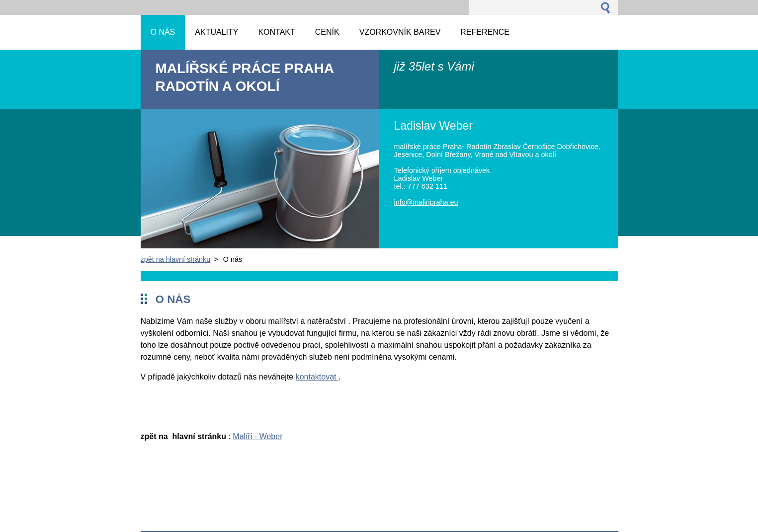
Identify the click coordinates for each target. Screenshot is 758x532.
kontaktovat (317, 377)
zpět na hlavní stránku (176, 259)
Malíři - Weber (257, 436)
